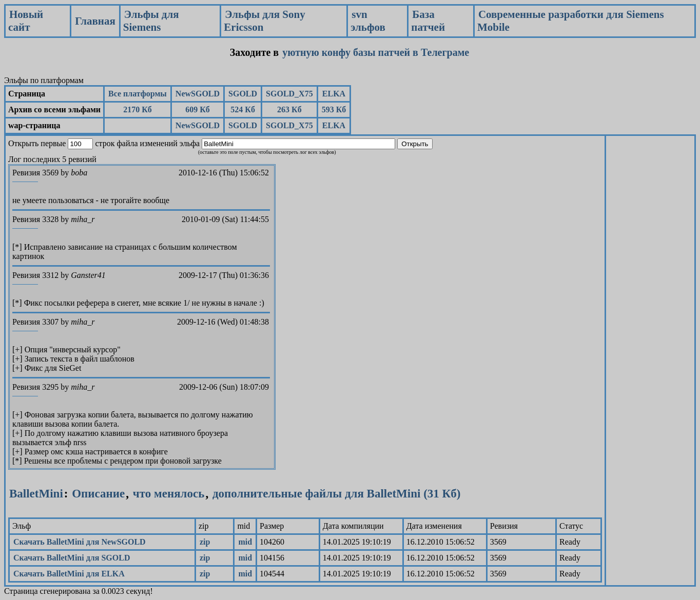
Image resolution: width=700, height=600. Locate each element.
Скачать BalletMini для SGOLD (72, 558)
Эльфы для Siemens (151, 21)
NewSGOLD (198, 94)
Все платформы (138, 94)
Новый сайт (26, 21)
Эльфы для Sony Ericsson (264, 21)
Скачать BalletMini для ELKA (69, 574)
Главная (95, 21)
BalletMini (36, 494)
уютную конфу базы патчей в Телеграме (376, 52)
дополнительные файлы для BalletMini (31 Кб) (337, 494)
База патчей (428, 21)
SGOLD (243, 94)
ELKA (334, 94)
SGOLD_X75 (289, 94)
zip (205, 542)
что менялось (167, 494)
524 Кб (243, 109)
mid (245, 542)
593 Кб (334, 109)
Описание (98, 494)
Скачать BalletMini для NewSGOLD (80, 542)
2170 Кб (138, 109)
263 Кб (289, 109)
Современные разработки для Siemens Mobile (571, 21)
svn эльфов (368, 21)
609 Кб (198, 109)
